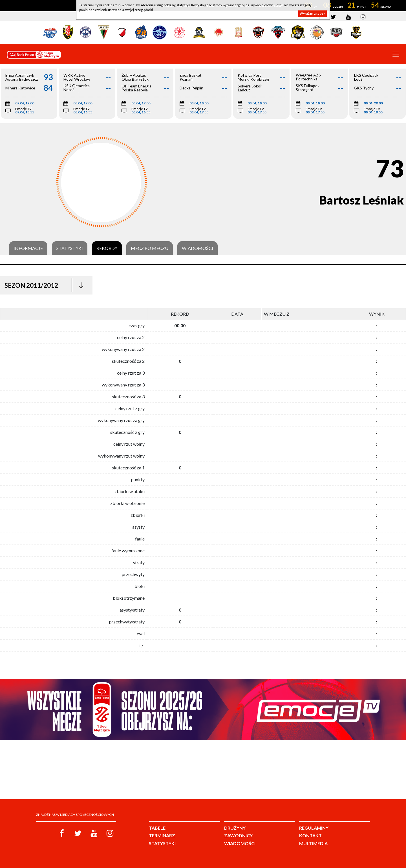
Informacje (28, 248)
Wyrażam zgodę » (313, 13)
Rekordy (107, 248)
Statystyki (70, 248)
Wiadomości (198, 248)
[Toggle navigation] (396, 54)
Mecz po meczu (150, 248)
